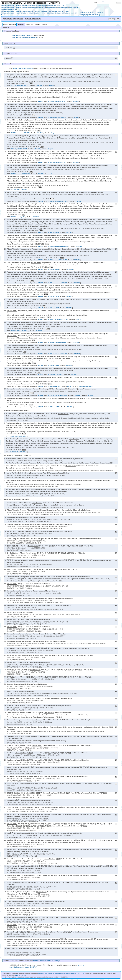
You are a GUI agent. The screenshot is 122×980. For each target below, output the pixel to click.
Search (44, 24)
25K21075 (81, 965)
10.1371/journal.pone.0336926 (20, 133)
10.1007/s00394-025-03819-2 (57, 162)
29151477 (74, 375)
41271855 (76, 117)
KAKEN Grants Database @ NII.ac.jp (46, 961)
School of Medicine (35, 13)
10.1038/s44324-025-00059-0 (19, 190)
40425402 (78, 201)
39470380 (79, 246)
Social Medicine (63, 7)
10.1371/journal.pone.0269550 (57, 283)
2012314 (40, 246)
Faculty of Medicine (22, 13)
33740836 (69, 308)
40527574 (41, 174)
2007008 (40, 354)
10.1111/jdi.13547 (53, 308)
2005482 (40, 395)
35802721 (77, 283)
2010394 (40, 283)
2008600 (40, 319)
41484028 (37, 149)
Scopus (52, 86)
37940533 (70, 269)
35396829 (69, 296)
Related (37, 24)
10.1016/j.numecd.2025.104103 (57, 201)
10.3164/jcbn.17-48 (54, 386)
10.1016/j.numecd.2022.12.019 (57, 260)
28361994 (70, 407)
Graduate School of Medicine (25, 11)
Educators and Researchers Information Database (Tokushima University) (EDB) (61, 974)
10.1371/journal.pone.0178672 (57, 395)
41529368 (39, 86)
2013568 (40, 201)
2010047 (40, 296)
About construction (20, 975)
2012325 (40, 260)
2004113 (40, 375)
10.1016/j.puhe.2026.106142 (19, 86)
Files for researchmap (87, 13)
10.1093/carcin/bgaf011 (18, 217)
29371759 (70, 386)
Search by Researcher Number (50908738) (23, 967)
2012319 (40, 233)
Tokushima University (8, 5)
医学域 (44, 5)
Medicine (37, 11)
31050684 (77, 354)
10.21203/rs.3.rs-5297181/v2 (19, 452)
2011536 (40, 269)
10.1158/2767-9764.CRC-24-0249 (58, 246)
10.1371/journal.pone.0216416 (57, 354)
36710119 (78, 260)
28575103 (77, 395)
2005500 (40, 407)
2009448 (40, 308)
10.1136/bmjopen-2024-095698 (20, 174)
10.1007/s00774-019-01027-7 (19, 331)
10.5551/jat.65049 (53, 233)
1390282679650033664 (86, 386)
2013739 (40, 117)
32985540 (76, 342)
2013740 (40, 162)
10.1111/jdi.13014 (53, 365)
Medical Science (52, 7)
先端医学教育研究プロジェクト (56, 5)
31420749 (39, 331)
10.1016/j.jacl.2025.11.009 (19, 149)
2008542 (40, 342)
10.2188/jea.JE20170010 (55, 375)
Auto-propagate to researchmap (90, 15)
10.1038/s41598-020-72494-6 (57, 342)
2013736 (40, 101)
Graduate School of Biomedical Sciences (28, 5)
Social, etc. (29, 24)
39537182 (69, 233)
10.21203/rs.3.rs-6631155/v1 (19, 436)
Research (21, 24)
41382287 (76, 101)
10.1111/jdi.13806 (53, 296)
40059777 (36, 217)
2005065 (40, 386)
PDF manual (99, 13)
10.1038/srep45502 (54, 407)
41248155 (40, 133)
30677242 (69, 365)
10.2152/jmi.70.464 (54, 269)
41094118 (76, 162)
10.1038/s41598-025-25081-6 (57, 117)
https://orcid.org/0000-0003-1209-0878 (24, 37)
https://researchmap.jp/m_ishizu (22, 36)
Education (13, 24)
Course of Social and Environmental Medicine (55, 11)
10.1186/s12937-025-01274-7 (57, 101)
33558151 (79, 319)
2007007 (40, 365)
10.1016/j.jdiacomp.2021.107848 (58, 319)
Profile (5, 24)
